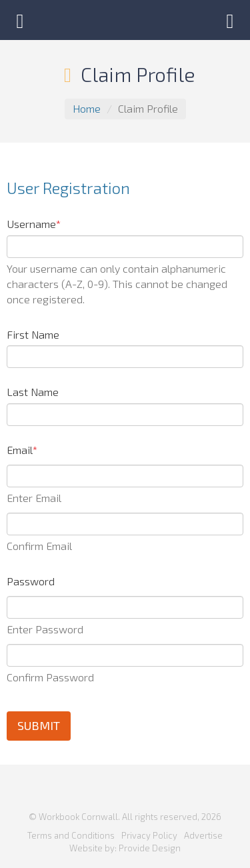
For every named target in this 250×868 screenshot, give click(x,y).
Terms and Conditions (71, 835)
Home (87, 108)
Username (34, 224)
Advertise (203, 835)
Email (22, 450)
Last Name (33, 392)
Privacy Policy (149, 835)
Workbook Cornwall (125, 20)
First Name (33, 334)
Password (31, 581)
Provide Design (150, 848)
